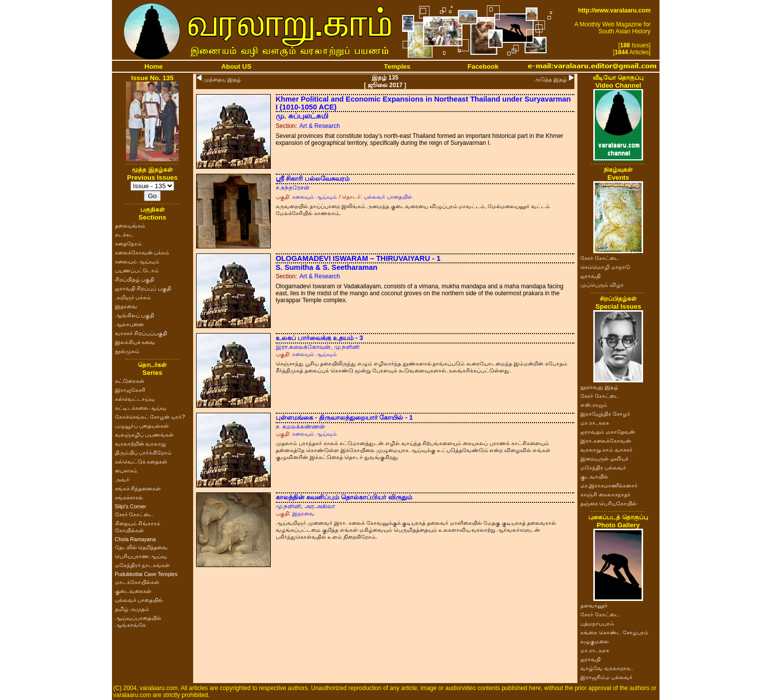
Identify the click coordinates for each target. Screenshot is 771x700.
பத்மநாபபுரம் (597, 623)
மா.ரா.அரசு (595, 423)
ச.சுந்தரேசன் (293, 188)
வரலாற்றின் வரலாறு (141, 444)
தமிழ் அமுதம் (132, 609)
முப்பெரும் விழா (602, 285)
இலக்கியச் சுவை (135, 342)
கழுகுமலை (595, 641)
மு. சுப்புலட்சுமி (302, 116)
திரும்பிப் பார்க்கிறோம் (144, 453)
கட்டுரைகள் (130, 381)
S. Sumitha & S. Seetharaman (327, 267)
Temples (397, 66)
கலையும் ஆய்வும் (137, 261)
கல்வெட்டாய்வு (135, 399)
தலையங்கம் (130, 226)
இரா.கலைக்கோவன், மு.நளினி (318, 347)
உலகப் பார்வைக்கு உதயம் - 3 (320, 338)
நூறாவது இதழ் (599, 387)
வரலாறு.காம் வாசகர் (606, 450)
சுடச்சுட (124, 234)
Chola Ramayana (135, 539)
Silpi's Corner (131, 506)
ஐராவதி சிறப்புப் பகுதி (143, 288)
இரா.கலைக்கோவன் (606, 441)
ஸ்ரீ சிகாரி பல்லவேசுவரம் (313, 178)
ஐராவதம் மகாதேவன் (608, 432)
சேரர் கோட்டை (134, 514)
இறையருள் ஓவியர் (605, 459)
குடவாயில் (594, 476)
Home (154, 66)
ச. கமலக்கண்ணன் (301, 427)
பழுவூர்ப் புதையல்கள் (142, 426)
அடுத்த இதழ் (551, 79)
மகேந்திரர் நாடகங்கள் (143, 565)
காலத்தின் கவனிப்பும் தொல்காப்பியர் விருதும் (344, 497)
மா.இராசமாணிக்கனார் (609, 485)
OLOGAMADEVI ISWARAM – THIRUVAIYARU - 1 (358, 258)
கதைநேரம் (128, 243)
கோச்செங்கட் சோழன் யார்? (150, 417)
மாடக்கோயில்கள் (137, 582)
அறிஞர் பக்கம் (133, 297)
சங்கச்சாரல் (129, 497)
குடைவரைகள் (133, 591)
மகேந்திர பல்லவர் (603, 467)
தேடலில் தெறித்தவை (142, 547)
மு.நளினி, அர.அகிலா (305, 506)
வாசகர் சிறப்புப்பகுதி (141, 333)
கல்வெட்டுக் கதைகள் (141, 462)
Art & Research (320, 126)
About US (236, 66)
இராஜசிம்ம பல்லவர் (606, 677)
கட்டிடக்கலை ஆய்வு (141, 408)
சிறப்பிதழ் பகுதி (135, 279)
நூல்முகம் (127, 351)
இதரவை (126, 306)
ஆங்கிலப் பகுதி (135, 315)
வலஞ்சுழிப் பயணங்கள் (145, 435)
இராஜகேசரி (130, 390)
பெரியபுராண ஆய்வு (141, 556)
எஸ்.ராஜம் (594, 405)
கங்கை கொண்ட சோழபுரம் (614, 632)
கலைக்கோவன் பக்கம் (142, 252)
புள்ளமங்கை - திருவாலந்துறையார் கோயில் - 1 (344, 417)
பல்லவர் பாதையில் (139, 600)
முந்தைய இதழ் (222, 79)
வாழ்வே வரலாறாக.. (607, 668)
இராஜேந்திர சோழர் (605, 414)
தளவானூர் (594, 605)
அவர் (122, 479)
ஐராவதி (591, 276)
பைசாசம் (126, 470)
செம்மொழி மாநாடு (605, 267)
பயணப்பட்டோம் (137, 270)
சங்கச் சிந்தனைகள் (138, 488)
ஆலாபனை (129, 324)
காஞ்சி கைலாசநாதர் (606, 494)
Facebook (483, 66)
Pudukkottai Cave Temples (146, 574)
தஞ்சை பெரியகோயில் (608, 503)
